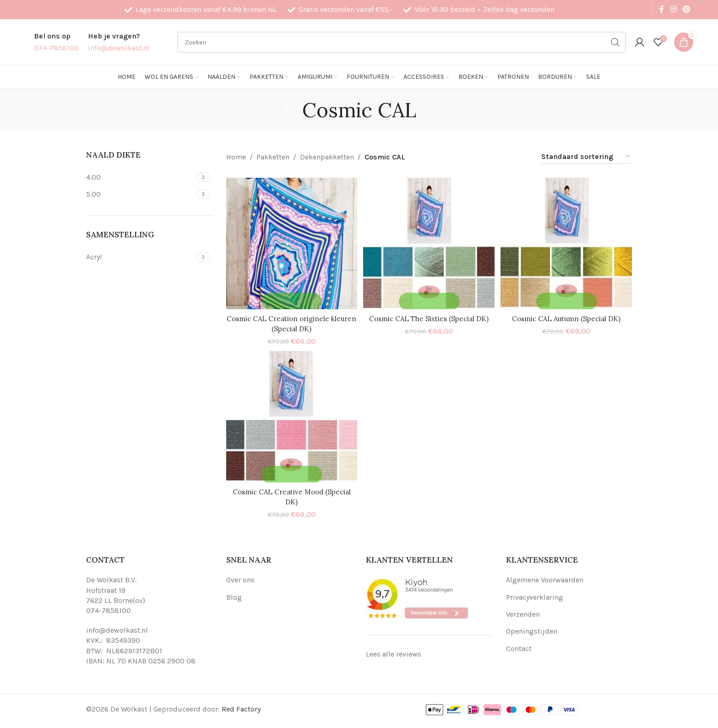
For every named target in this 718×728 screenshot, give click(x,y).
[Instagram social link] (673, 9)
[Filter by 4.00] (140, 177)
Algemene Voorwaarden (545, 579)
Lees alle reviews (394, 653)
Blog (234, 596)
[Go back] (291, 110)
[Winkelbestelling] (586, 157)
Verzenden (523, 613)
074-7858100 (109, 610)
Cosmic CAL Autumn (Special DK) (567, 316)
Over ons (240, 579)
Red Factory (241, 708)
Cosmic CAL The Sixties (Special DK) (429, 316)
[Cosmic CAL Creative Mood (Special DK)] (291, 417)
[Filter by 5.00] (140, 194)
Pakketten (273, 157)
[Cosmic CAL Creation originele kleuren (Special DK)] (291, 242)
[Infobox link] (56, 42)
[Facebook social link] (662, 9)
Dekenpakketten (327, 157)
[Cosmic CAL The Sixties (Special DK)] (429, 242)
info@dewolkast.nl (117, 629)
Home (236, 157)
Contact (519, 648)
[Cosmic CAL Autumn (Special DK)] (567, 242)
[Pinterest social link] (686, 9)
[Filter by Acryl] (140, 257)
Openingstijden (532, 630)
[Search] (402, 42)
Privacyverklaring (535, 596)
